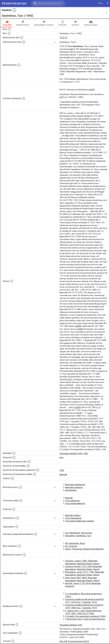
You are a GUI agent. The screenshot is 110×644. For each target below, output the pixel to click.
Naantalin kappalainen (75, 485)
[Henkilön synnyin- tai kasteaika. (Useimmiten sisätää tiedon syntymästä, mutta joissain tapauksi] (29, 462)
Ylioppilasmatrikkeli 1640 (71, 625)
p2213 (72, 49)
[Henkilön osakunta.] (14, 509)
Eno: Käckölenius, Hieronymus (79, 533)
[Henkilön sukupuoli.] (14, 457)
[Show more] (55, 42)
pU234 (92, 90)
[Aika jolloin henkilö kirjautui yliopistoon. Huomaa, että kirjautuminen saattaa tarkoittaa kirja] (22, 38)
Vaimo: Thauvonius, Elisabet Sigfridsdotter (84, 549)
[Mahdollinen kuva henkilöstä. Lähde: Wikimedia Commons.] (10, 29)
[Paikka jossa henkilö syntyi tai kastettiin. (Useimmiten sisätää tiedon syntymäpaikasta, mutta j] (28, 466)
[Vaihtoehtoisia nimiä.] (24, 42)
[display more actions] (108, 3)
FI (101, 3)
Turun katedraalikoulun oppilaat (79, 521)
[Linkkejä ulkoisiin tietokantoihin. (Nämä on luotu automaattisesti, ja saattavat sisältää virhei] (17, 625)
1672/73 (63, 38)
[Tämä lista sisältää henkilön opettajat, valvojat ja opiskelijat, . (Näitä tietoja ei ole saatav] (24, 555)
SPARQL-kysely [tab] (91, 23)
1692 (62, 470)
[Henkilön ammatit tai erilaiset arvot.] (20, 487)
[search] (48, 3)
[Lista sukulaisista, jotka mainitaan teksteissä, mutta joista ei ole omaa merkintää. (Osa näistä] (19, 546)
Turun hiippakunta (73, 518)
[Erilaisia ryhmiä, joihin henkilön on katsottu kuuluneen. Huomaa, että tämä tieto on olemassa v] (18, 518)
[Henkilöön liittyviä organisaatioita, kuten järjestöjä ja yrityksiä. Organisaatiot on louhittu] (17, 527)
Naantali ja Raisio (73, 515)
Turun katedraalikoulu (75, 503)
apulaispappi (71, 490)
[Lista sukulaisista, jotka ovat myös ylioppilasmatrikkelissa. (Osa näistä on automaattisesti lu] (35, 534)
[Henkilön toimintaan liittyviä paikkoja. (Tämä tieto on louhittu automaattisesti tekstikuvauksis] (21, 501)
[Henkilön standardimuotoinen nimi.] (9, 33)
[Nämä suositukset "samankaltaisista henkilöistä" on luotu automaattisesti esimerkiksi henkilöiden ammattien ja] (25, 573)
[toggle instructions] (14, 10)
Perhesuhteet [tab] (23, 23)
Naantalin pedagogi (74, 487)
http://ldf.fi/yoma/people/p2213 (74, 641)
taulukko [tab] (7, 23)
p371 (62, 97)
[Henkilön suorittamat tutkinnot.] (13, 478)
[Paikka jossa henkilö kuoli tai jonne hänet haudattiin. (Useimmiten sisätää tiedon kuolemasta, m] (35, 474)
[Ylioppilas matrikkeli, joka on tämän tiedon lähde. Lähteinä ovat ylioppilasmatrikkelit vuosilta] (14, 453)
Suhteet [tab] (75, 23)
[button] (55, 13)
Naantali (63, 474)
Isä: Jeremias (71, 546)
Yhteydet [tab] (63, 23)
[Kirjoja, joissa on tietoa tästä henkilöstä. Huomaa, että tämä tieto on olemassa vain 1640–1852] (21, 606)
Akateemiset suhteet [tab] (44, 23)
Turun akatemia (72, 501)
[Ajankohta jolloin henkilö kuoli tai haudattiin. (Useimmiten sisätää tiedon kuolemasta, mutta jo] (38, 470)
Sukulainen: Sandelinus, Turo (78, 536)
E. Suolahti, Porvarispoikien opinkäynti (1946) (85, 616)
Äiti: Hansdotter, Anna (75, 543)
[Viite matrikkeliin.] (20, 633)
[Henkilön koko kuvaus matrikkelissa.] (19, 65)
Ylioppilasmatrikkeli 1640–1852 (74, 454)
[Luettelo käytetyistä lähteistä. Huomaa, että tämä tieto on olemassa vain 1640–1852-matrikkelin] (12, 281)
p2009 (78, 326)
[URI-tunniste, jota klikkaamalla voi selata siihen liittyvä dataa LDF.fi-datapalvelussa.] (13, 641)
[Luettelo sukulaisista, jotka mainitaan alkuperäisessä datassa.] (24, 98)
